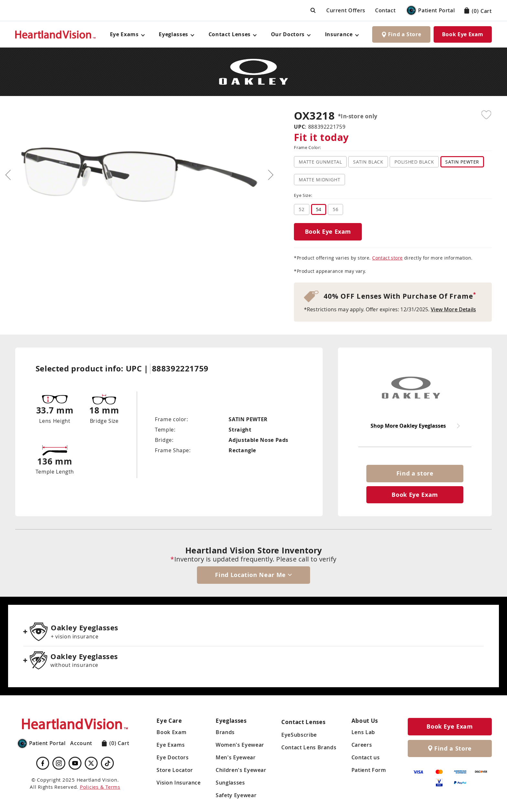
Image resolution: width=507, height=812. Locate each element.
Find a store (415, 473)
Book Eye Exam (463, 34)
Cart (478, 11)
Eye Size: (303, 196)
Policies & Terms (100, 787)
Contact (385, 10)
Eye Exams (171, 745)
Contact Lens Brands (309, 747)
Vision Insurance (178, 783)
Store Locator (175, 770)
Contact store (387, 258)
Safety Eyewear (236, 795)
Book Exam (171, 732)
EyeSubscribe (299, 735)
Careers (362, 745)
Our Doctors (288, 34)
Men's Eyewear (236, 757)
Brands (225, 732)
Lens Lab (363, 732)
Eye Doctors (173, 757)
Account (81, 743)
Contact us (366, 757)
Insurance (339, 34)
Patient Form (369, 770)
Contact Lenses (230, 34)
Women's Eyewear (240, 745)
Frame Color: (307, 148)
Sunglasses (230, 783)
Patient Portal (430, 10)
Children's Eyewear (241, 770)
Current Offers (346, 10)
